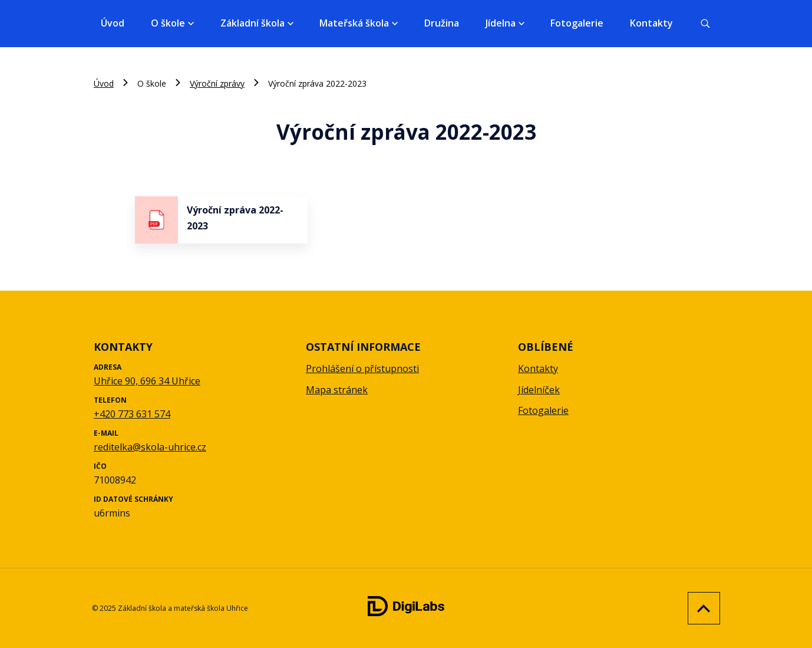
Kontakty (651, 23)
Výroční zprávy (217, 83)
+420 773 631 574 (132, 414)
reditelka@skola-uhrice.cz (150, 447)
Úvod (113, 23)
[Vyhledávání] (705, 24)
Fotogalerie (577, 23)
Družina (442, 23)
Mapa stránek (337, 390)
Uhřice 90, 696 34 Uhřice (147, 381)
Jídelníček (539, 390)
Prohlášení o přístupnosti (362, 369)
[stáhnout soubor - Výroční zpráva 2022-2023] (221, 220)
